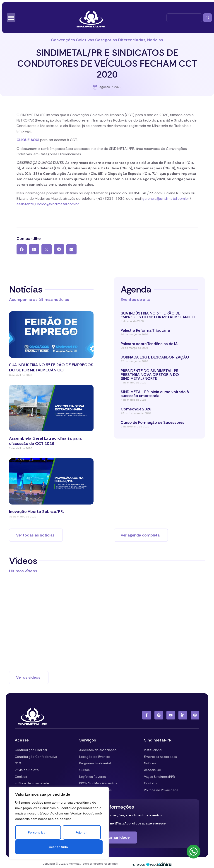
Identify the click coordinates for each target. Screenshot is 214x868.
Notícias (155, 40)
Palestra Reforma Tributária (145, 330)
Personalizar (37, 832)
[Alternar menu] (11, 18)
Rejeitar (81, 832)
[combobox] (184, 18)
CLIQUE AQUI (28, 140)
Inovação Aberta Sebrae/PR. (36, 512)
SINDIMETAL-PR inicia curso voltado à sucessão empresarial (155, 394)
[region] (59, 823)
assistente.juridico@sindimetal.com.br (48, 204)
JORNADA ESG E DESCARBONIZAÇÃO (155, 357)
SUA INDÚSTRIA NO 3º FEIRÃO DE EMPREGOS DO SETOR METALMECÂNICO (51, 367)
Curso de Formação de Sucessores (153, 422)
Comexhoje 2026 (136, 409)
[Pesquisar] (207, 18)
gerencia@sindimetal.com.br (166, 199)
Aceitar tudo (58, 847)
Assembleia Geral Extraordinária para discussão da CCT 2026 (45, 441)
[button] (22, 249)
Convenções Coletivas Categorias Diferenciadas (98, 40)
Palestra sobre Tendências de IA (149, 344)
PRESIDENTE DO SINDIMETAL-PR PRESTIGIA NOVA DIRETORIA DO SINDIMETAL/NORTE (150, 375)
